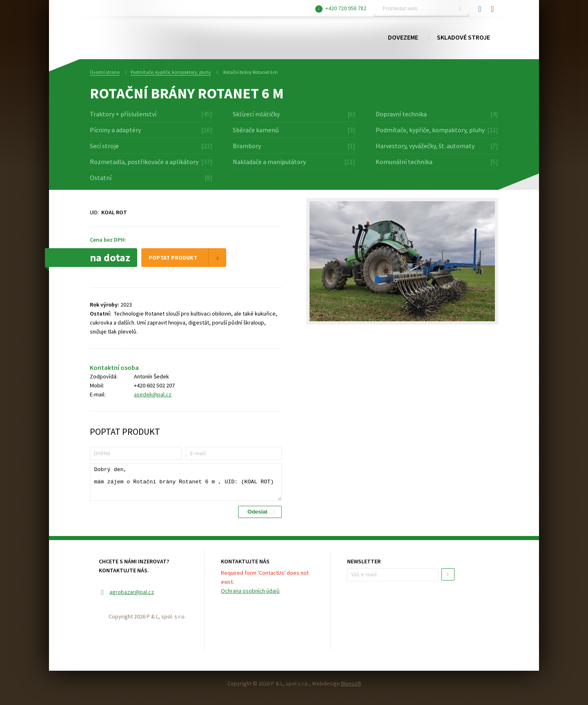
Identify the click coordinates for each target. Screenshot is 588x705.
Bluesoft (351, 683)
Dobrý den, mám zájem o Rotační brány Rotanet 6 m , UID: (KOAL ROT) (186, 482)
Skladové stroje (463, 38)
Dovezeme (403, 38)
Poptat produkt (187, 257)
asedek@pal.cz (153, 394)
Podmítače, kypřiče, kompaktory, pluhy (171, 72)
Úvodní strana (105, 72)
